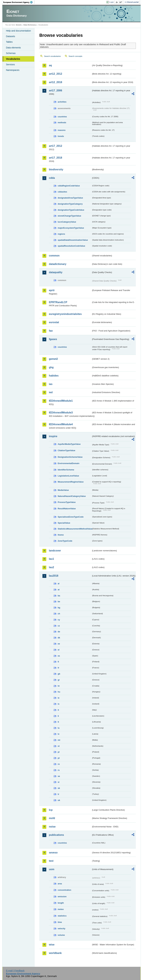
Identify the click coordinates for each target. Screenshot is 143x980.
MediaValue (63, 490)
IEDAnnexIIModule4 (61, 424)
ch (59, 614)
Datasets (10, 36)
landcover (55, 551)
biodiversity (56, 169)
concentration (64, 890)
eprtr (52, 290)
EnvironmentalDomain (68, 463)
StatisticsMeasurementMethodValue (75, 529)
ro (59, 764)
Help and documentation (18, 31)
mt (59, 740)
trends (61, 136)
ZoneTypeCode (65, 541)
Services (10, 64)
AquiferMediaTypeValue (69, 444)
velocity (61, 929)
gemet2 (53, 359)
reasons (62, 130)
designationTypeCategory (70, 204)
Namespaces (13, 70)
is (58, 704)
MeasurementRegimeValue (71, 482)
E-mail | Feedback (15, 971)
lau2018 (54, 576)
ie (58, 698)
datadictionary (58, 264)
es (59, 656)
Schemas (11, 53)
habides (54, 376)
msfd (52, 818)
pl (58, 752)
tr (58, 794)
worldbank (55, 953)
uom (52, 869)
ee (59, 644)
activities (62, 102)
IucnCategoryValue (67, 222)
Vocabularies (13, 59)
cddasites (62, 192)
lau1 (51, 559)
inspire (53, 436)
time (60, 922)
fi (58, 662)
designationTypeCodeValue (71, 210)
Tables (9, 42)
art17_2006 (55, 91)
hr (59, 686)
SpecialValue (64, 523)
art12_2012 (55, 74)
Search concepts (75, 56)
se (59, 776)
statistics (62, 916)
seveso (53, 853)
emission (62, 897)
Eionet (19, 25)
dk (59, 638)
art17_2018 (55, 158)
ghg (51, 367)
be (59, 602)
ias (51, 384)
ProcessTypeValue (67, 502)
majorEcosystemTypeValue (71, 228)
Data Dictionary (30, 25)
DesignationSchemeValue (70, 457)
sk (59, 788)
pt (59, 758)
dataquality (56, 272)
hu (59, 692)
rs (59, 770)
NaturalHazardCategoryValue (72, 496)
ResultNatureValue (67, 509)
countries (62, 117)
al (58, 584)
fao (51, 331)
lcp (51, 810)
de (59, 632)
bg (59, 608)
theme (61, 535)
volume (61, 935)
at (58, 590)
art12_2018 (55, 82)
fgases (53, 339)
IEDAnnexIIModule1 (61, 401)
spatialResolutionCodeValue (71, 246)
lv (58, 734)
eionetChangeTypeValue (69, 216)
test (51, 861)
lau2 (51, 567)
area (60, 884)
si (58, 782)
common (54, 256)
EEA (19, 2)
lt (58, 722)
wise (52, 945)
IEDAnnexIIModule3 (61, 413)
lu (58, 728)
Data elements (13, 48)
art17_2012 (55, 146)
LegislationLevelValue (68, 476)
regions (61, 234)
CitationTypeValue (66, 450)
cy (59, 620)
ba (59, 596)
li (58, 716)
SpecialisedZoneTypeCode (71, 517)
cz (59, 626)
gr (59, 680)
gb (59, 674)
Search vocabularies (52, 56)
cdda (52, 178)
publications (56, 835)
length (61, 903)
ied (51, 392)
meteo (61, 909)
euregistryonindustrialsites (65, 314)
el (58, 650)
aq (50, 65)
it (58, 710)
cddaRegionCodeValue (69, 186)
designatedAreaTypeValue (70, 198)
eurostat (54, 322)
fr (58, 668)
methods (62, 122)
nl (58, 746)
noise (52, 827)
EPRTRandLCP (58, 302)
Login (112, 2)
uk (59, 800)
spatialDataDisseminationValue (73, 240)
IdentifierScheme (66, 470)
